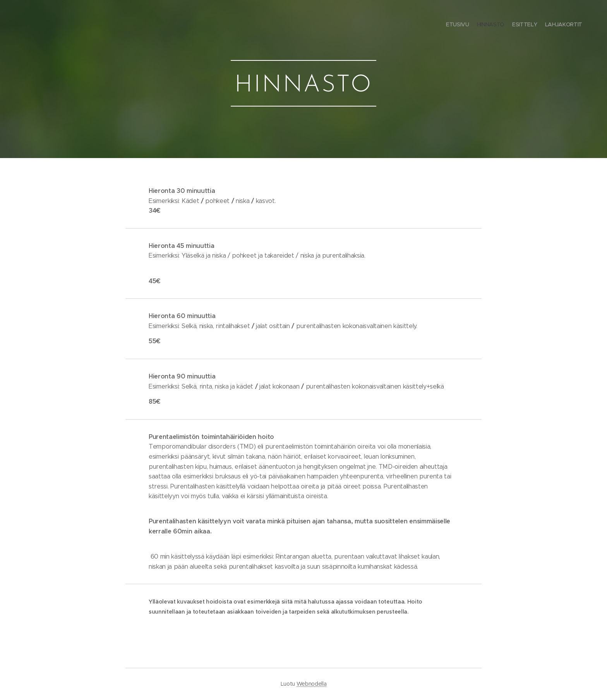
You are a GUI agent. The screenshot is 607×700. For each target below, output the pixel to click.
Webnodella (312, 684)
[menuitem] (560, 25)
